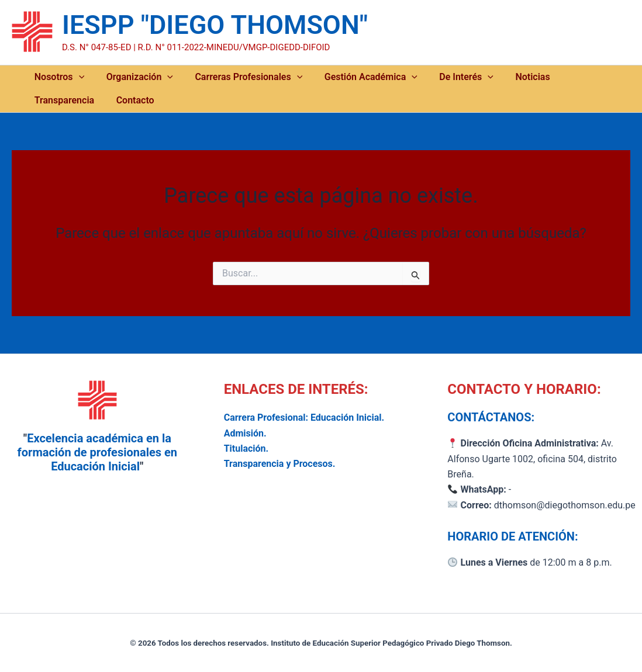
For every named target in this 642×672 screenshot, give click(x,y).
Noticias (508, 77)
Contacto (51, 100)
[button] (77, 77)
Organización (133, 77)
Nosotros (57, 77)
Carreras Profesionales (238, 77)
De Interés (447, 77)
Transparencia (573, 77)
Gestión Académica (356, 77)
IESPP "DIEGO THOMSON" (215, 25)
